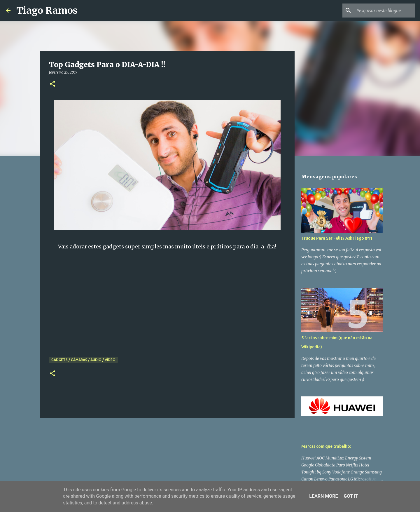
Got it (351, 496)
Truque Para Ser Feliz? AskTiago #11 (337, 238)
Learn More (323, 496)
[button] (52, 84)
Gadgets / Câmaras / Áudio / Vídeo (83, 360)
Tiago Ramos (47, 11)
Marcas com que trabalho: (326, 446)
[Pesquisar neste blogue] (385, 11)
